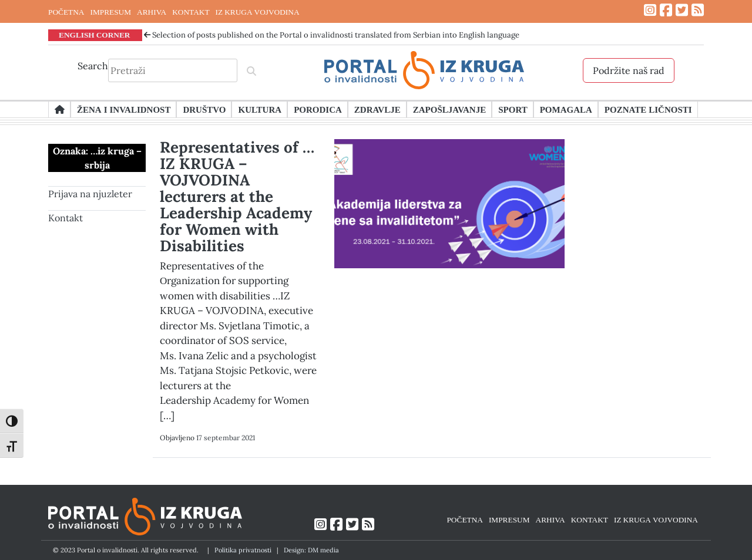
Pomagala (566, 109)
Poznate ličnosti (648, 109)
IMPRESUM (110, 12)
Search (93, 66)
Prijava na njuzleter (90, 194)
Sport (513, 109)
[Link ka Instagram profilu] (650, 10)
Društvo (204, 109)
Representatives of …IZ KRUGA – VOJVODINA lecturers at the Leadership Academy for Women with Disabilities (237, 196)
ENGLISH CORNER (95, 35)
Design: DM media (311, 550)
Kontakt (66, 218)
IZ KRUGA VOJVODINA (258, 12)
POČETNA (66, 12)
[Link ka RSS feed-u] (698, 10)
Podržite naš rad (629, 70)
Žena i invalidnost (124, 109)
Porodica (318, 109)
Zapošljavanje (449, 109)
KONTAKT (191, 12)
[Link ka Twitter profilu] (682, 10)
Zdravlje (377, 109)
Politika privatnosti (243, 550)
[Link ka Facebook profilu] (666, 10)
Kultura (260, 109)
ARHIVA (152, 12)
